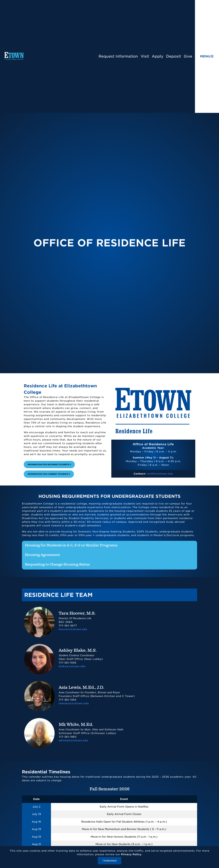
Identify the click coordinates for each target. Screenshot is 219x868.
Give (188, 56)
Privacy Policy (131, 854)
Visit (145, 56)
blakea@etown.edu (72, 666)
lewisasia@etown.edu (74, 703)
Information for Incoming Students (49, 464)
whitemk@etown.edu (73, 740)
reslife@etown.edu (160, 474)
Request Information (118, 56)
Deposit (174, 56)
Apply (158, 56)
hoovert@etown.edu (73, 629)
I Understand (110, 861)
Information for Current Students (49, 474)
